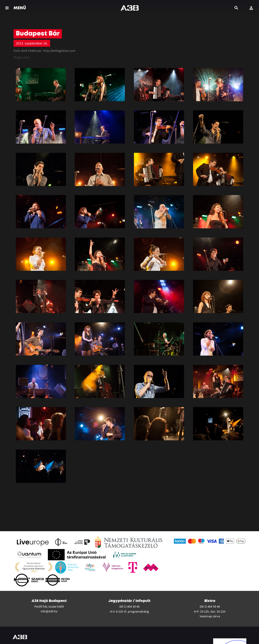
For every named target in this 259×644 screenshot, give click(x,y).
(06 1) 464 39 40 (129, 606)
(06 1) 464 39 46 (210, 606)
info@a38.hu (49, 611)
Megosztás (22, 57)
